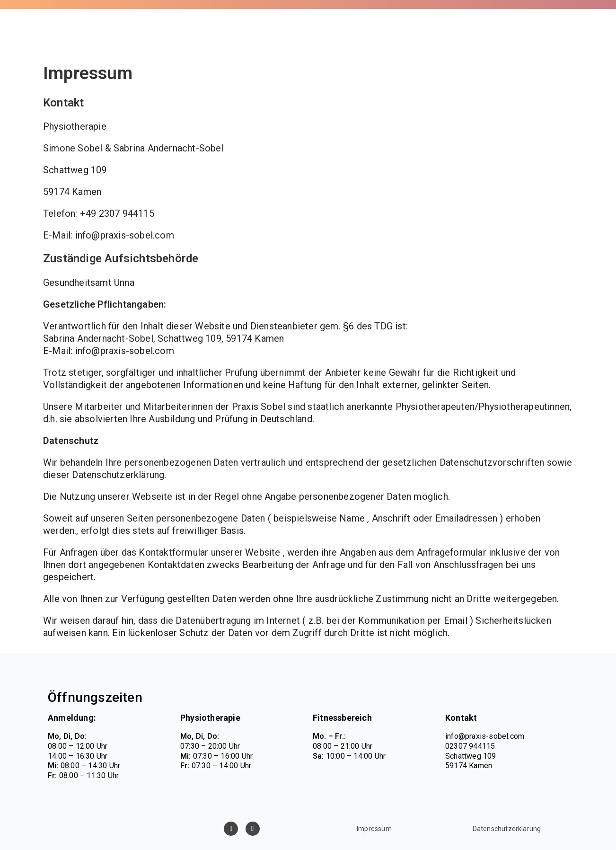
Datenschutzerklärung (507, 829)
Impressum (374, 829)
